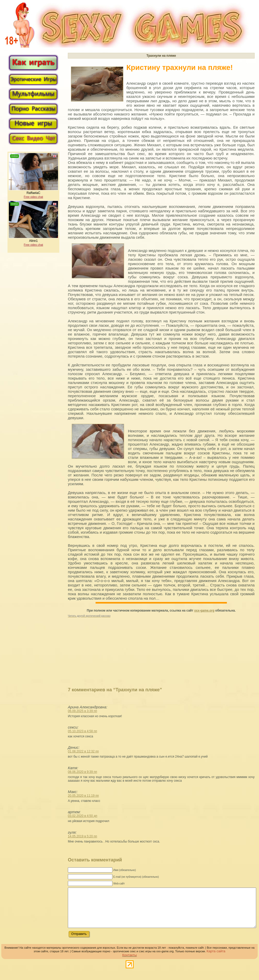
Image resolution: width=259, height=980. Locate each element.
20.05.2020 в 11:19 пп (83, 796)
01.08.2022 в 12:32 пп (83, 751)
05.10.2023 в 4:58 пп (82, 731)
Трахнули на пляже (161, 56)
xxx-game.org (204, 611)
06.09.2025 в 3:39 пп (82, 711)
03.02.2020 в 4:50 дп (82, 816)
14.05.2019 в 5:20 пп (82, 836)
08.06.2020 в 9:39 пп (82, 772)
